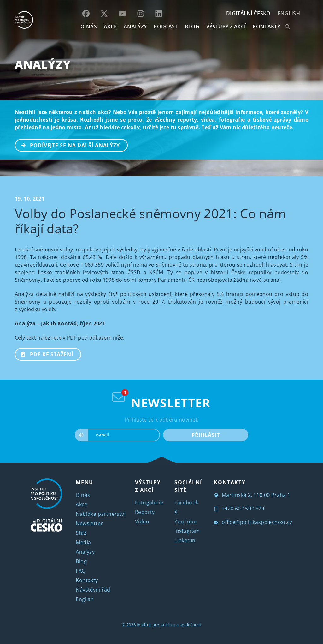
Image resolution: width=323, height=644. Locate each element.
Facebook (186, 503)
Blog (81, 561)
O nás (83, 495)
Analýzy (135, 27)
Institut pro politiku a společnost (169, 625)
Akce (82, 504)
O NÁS (89, 27)
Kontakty (87, 580)
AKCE (110, 27)
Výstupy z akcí (226, 27)
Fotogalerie (149, 503)
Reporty (145, 512)
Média (83, 542)
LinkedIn (185, 540)
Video (142, 521)
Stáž (81, 533)
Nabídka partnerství (101, 514)
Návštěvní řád (93, 590)
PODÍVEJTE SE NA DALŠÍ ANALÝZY (68, 145)
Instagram (187, 531)
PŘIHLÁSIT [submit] (206, 435)
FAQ (81, 571)
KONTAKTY (266, 27)
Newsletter (89, 523)
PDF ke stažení (44, 354)
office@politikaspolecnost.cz (253, 522)
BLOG (192, 27)
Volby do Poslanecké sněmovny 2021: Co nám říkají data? (150, 221)
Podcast (166, 27)
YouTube (185, 521)
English (289, 13)
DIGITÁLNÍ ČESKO (248, 13)
